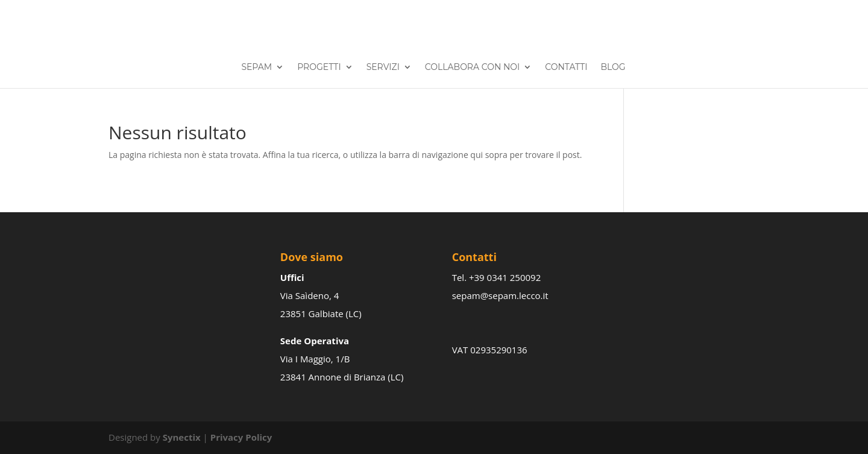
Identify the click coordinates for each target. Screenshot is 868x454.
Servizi (383, 68)
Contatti (566, 68)
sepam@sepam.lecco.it (500, 295)
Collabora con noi (472, 68)
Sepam (256, 68)
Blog (613, 68)
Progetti (319, 68)
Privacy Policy (241, 437)
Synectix (182, 437)
